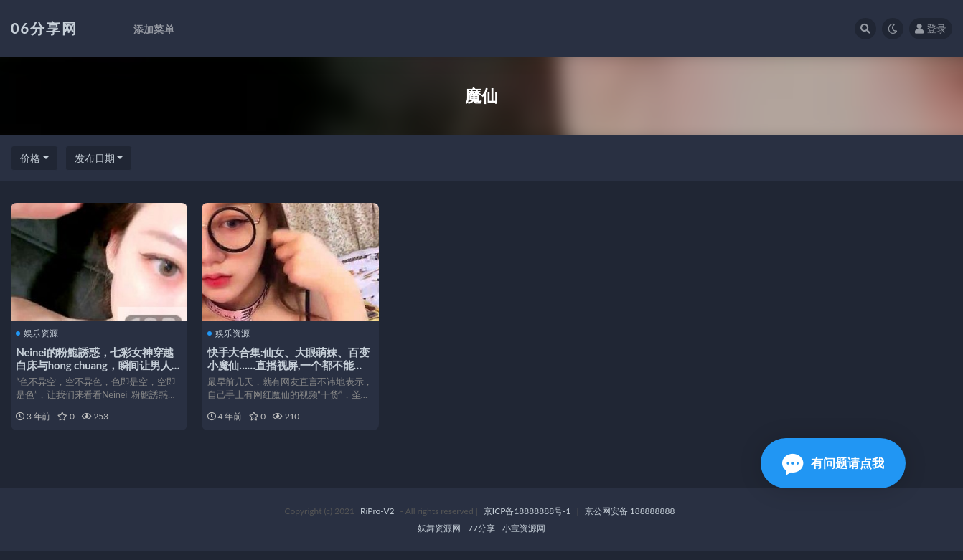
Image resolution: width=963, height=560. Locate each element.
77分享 (481, 537)
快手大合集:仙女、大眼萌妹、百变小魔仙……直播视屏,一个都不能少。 (290, 364)
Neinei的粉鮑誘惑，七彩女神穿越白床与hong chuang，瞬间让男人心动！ (97, 364)
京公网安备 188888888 (630, 519)
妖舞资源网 (439, 537)
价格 (30, 158)
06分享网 (44, 28)
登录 (931, 28)
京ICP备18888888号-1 (527, 519)
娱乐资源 (39, 333)
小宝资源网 (524, 537)
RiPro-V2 (377, 519)
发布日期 (95, 158)
